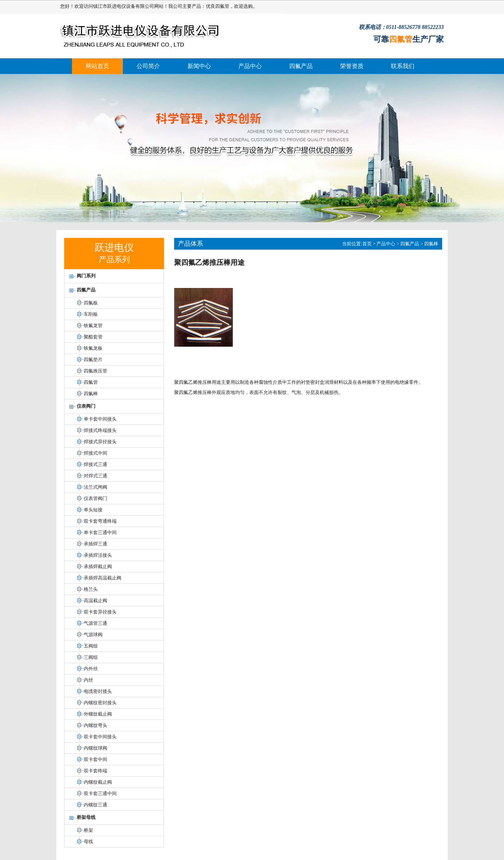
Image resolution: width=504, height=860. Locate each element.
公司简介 (148, 66)
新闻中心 (199, 66)
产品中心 (250, 66)
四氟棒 (431, 244)
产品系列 (114, 259)
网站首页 (97, 66)
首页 (367, 244)
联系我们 (403, 66)
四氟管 (222, 6)
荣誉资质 (352, 66)
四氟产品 (301, 66)
